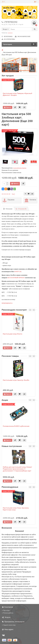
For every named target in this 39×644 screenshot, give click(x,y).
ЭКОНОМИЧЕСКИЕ (23, 36)
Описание (8, 209)
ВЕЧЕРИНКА (7, 36)
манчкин (10, 33)
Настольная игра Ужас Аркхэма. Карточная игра (16, 509)
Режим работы (8, 613)
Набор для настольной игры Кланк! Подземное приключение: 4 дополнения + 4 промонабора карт (17, 469)
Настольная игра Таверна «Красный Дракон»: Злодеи (17, 94)
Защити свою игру (9, 625)
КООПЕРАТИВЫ (8, 39)
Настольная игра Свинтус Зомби (16, 380)
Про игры (6, 610)
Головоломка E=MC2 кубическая (16, 426)
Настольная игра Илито (13, 334)
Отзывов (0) (21, 209)
